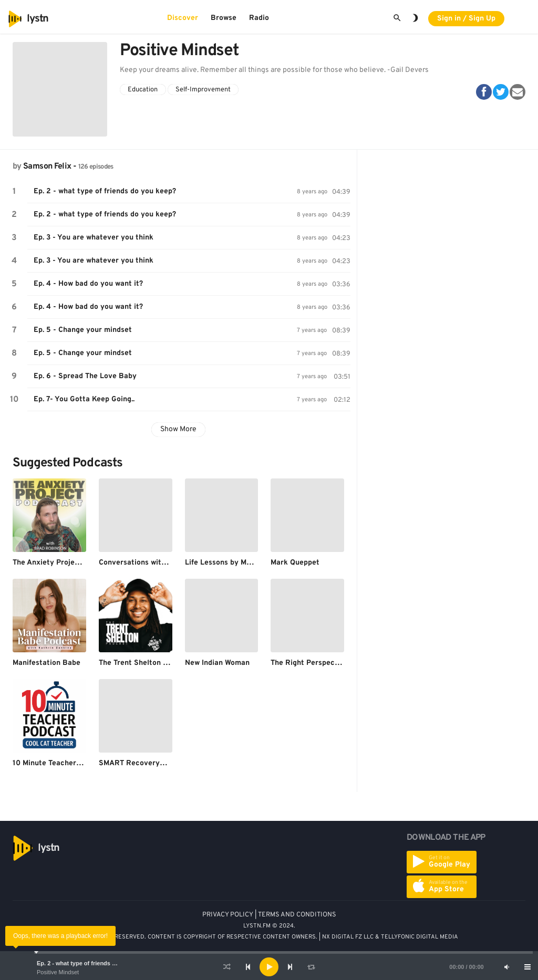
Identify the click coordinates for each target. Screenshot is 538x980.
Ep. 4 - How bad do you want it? (88, 284)
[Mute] (506, 967)
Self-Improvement (203, 90)
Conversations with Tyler (142, 563)
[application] (269, 967)
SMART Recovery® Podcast (148, 763)
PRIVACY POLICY (228, 915)
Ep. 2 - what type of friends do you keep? (93, 963)
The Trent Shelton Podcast (145, 663)
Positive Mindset (58, 972)
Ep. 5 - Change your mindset (83, 330)
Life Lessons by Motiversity (233, 563)
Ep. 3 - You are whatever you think (94, 238)
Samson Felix (47, 166)
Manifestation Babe (46, 663)
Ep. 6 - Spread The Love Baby (85, 376)
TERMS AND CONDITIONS (297, 915)
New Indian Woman (217, 663)
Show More (178, 429)
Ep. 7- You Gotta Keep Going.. (84, 399)
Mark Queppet (295, 563)
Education (143, 90)
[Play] (269, 967)
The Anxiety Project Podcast (63, 563)
